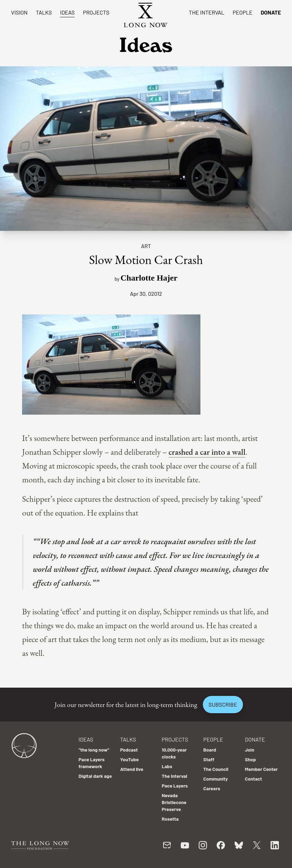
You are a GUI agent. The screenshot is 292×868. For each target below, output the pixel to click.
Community (215, 779)
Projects (96, 12)
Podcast (129, 750)
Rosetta (170, 819)
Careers (212, 788)
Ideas (67, 12)
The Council (216, 769)
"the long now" (94, 750)
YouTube (130, 759)
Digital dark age (95, 776)
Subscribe (223, 704)
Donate (271, 12)
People (242, 12)
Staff (209, 759)
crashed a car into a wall (207, 452)
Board (210, 750)
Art (146, 246)
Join (250, 750)
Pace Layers (175, 786)
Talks (44, 12)
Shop (251, 759)
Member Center (261, 769)
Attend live (132, 769)
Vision (19, 12)
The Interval (207, 12)
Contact (254, 779)
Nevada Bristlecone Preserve (174, 802)
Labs (167, 766)
